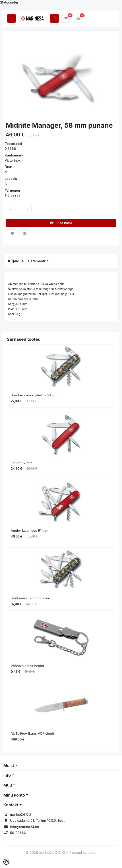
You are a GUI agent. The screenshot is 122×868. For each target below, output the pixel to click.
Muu (8, 785)
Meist (9, 766)
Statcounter (9, 2)
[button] (11, 76)
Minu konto (14, 795)
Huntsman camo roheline (30, 598)
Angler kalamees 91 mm (29, 530)
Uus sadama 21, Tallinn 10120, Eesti (38, 820)
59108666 (18, 833)
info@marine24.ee (25, 827)
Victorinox (13, 160)
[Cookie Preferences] (6, 862)
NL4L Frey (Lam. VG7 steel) (32, 733)
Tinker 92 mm (22, 463)
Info (7, 775)
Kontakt (11, 805)
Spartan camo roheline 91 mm (34, 395)
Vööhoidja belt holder (28, 666)
